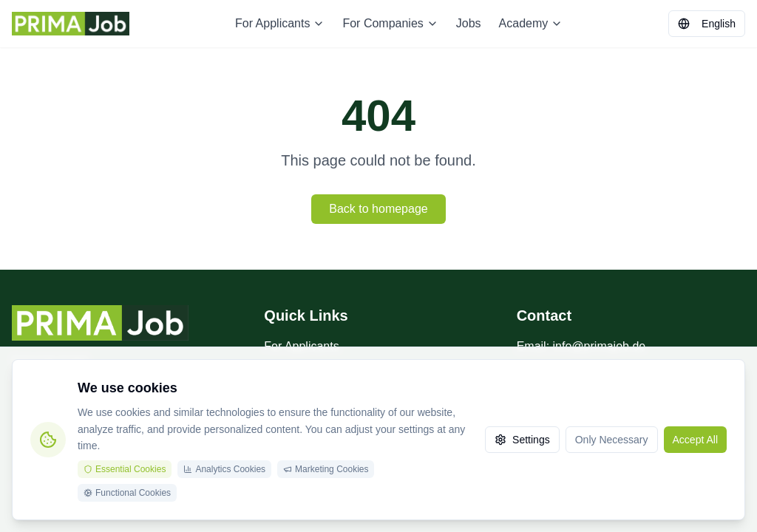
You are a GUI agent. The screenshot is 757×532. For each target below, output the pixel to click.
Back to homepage (378, 209)
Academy (531, 23)
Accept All (695, 440)
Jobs (469, 23)
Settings (522, 440)
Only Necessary (612, 440)
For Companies (390, 23)
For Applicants (280, 23)
